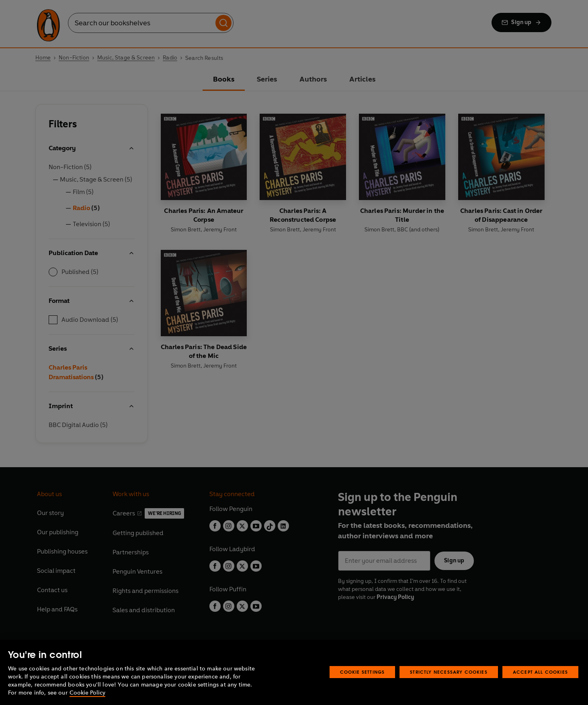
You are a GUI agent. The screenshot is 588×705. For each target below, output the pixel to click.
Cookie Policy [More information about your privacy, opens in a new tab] (87, 693)
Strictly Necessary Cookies (449, 672)
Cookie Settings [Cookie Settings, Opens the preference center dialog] (363, 672)
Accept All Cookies (540, 672)
